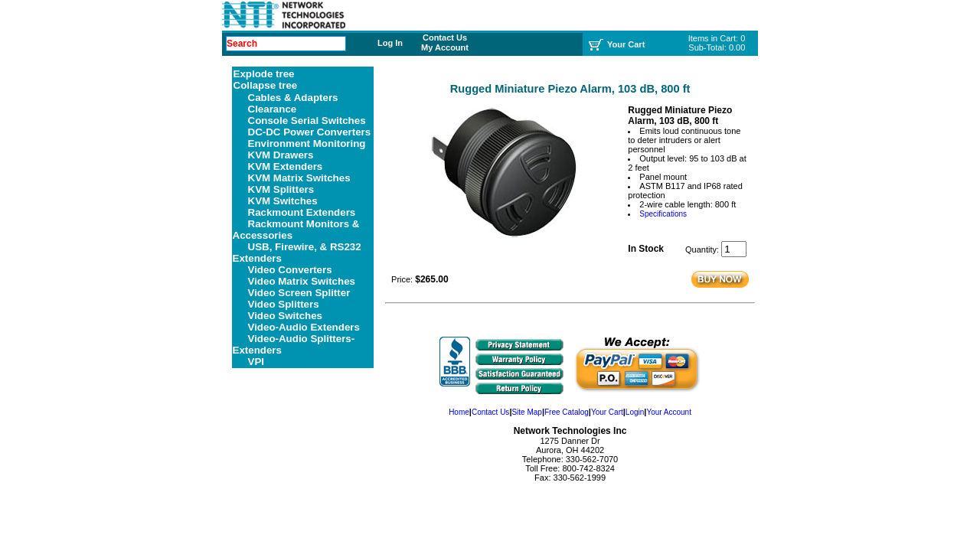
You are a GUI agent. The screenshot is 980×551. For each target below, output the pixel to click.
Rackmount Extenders (302, 212)
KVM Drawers (281, 155)
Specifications (663, 214)
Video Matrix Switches (302, 281)
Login (635, 412)
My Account (445, 47)
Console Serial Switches (307, 121)
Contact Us (445, 37)
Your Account (669, 412)
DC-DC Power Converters (310, 132)
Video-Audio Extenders (304, 327)
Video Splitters (284, 304)
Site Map (526, 412)
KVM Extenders (286, 166)
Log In (390, 43)
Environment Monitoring (307, 143)
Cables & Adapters (293, 98)
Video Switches (286, 316)
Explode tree (264, 74)
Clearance (273, 109)
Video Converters (290, 270)
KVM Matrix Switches (299, 178)
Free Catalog (567, 412)
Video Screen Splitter (299, 293)
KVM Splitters (281, 189)
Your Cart (607, 412)
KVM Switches (283, 201)
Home (459, 412)
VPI (256, 362)
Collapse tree (266, 85)
